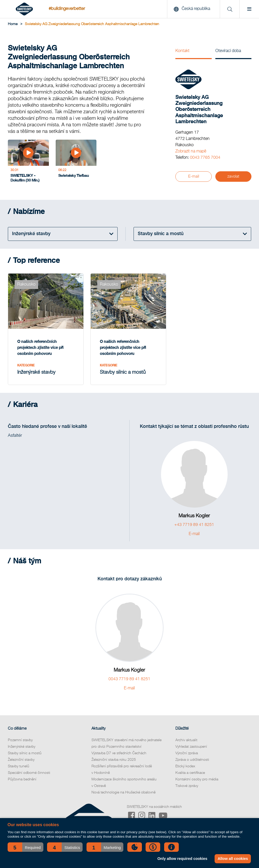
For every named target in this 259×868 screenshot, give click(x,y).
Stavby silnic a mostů (25, 753)
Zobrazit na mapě (191, 151)
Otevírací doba (228, 51)
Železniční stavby (21, 760)
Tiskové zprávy (187, 786)
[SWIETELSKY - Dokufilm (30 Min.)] (28, 163)
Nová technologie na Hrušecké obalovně (123, 792)
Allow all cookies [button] (233, 859)
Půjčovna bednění (22, 779)
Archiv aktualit (186, 740)
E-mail (194, 176)
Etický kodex (185, 766)
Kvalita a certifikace (190, 773)
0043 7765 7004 (205, 158)
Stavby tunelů (19, 766)
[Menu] (249, 9)
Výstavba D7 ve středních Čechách (119, 753)
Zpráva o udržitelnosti (192, 760)
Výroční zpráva (187, 753)
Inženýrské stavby (22, 747)
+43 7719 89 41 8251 (194, 525)
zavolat (233, 176)
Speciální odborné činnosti (29, 773)
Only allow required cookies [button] (182, 859)
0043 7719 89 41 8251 (129, 679)
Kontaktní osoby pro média (197, 779)
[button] (25, 847)
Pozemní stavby (20, 740)
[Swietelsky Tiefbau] (76, 163)
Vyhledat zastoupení (191, 747)
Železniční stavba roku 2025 (114, 760)
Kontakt (182, 51)
